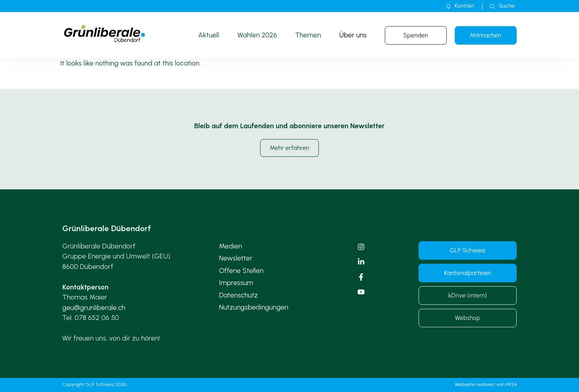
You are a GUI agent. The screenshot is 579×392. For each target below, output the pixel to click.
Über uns (353, 35)
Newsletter (236, 258)
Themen (308, 35)
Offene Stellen (241, 271)
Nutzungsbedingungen (254, 307)
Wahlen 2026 (257, 35)
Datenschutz (239, 295)
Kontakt (465, 6)
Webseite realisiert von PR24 (486, 384)
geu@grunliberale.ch (94, 308)
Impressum (236, 283)
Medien (231, 246)
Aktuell (209, 35)
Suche (506, 6)
